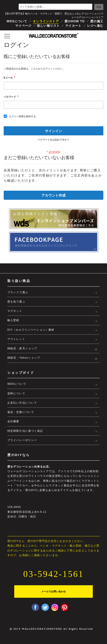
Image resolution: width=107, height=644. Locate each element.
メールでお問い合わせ (53, 591)
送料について (16, 393)
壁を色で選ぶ (16, 302)
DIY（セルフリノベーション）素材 (31, 330)
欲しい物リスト (48, 26)
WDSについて (17, 21)
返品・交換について (21, 412)
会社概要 (13, 421)
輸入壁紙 (13, 320)
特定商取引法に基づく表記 (25, 431)
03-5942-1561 (53, 574)
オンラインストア (46, 21)
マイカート (73, 26)
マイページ (23, 26)
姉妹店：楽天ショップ (22, 348)
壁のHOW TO (75, 21)
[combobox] (55, 7)
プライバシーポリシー (22, 440)
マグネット (15, 311)
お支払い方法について (22, 403)
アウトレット (16, 339)
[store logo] (54, 35)
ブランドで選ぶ (18, 292)
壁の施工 (97, 21)
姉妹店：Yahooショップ (24, 358)
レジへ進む (95, 26)
